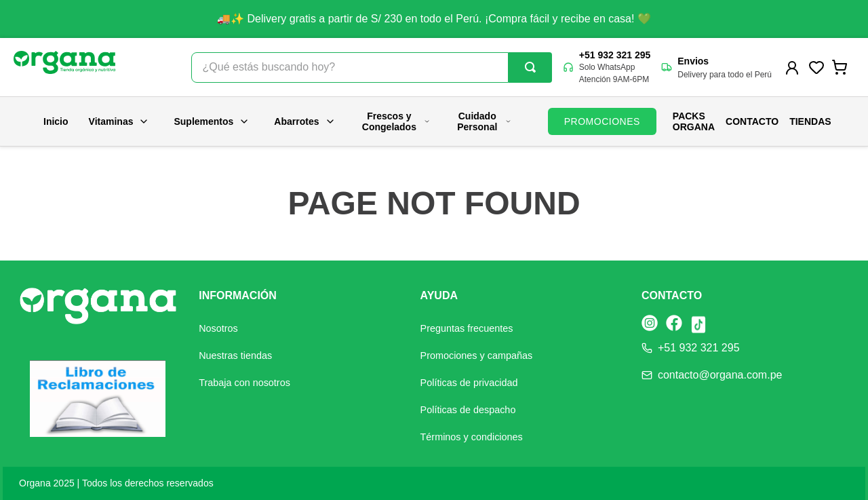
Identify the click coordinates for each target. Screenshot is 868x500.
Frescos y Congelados (396, 121)
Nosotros (218, 328)
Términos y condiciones (472, 437)
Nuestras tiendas (235, 355)
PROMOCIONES (602, 121)
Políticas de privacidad (469, 383)
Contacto (752, 121)
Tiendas (810, 121)
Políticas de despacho (468, 410)
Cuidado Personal (484, 121)
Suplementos (212, 121)
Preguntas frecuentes (467, 328)
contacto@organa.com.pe (720, 375)
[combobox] (372, 68)
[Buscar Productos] (530, 67)
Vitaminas (119, 121)
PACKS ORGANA (694, 121)
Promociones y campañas (477, 355)
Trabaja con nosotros (244, 383)
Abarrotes (304, 121)
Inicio (56, 121)
